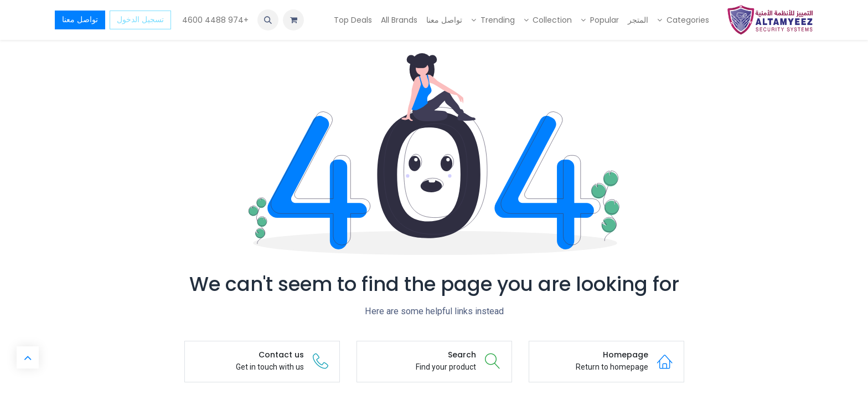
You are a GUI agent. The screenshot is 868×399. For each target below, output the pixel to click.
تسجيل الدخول (140, 19)
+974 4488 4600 (214, 20)
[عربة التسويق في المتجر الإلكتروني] (293, 20)
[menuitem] (683, 20)
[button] (268, 20)
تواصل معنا (80, 19)
